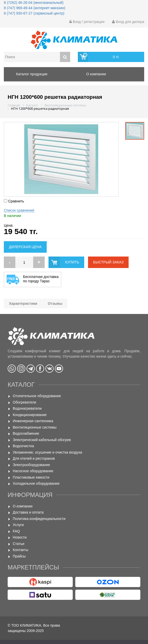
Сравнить (14, 201)
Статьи (18, 544)
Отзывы (55, 303)
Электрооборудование (31, 465)
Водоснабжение (26, 433)
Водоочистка (23, 446)
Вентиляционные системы (35, 427)
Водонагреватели (27, 408)
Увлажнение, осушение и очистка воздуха (47, 452)
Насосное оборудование (33, 471)
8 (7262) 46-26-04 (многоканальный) (34, 3)
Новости (20, 537)
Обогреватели (24, 402)
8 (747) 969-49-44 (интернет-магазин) (35, 8)
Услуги (18, 525)
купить (72, 262)
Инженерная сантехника (33, 421)
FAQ (16, 531)
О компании (23, 506)
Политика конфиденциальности (39, 519)
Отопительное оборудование (37, 396)
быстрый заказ (108, 262)
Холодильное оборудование (36, 483)
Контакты (20, 550)
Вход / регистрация (87, 22)
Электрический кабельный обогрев (42, 440)
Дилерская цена (25, 247)
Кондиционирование (30, 415)
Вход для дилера (128, 22)
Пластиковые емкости (31, 477)
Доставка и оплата (28, 512)
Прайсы (19, 556)
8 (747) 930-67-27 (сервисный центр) (34, 13)
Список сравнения (19, 210)
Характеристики (23, 303)
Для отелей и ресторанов (34, 458)
